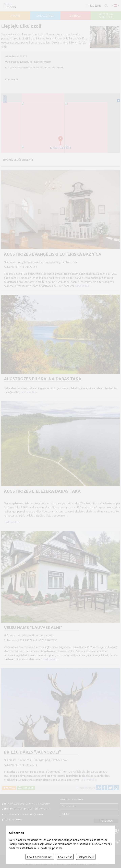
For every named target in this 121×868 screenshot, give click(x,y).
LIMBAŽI (76, 16)
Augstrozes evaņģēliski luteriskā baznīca (53, 254)
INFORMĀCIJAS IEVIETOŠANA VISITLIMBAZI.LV (27, 804)
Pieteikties (106, 821)
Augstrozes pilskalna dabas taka (43, 379)
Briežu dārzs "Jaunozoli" (32, 752)
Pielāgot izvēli (86, 857)
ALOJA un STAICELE (106, 16)
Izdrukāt (27, 788)
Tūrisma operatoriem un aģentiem (23, 814)
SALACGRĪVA (45, 16)
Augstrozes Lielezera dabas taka (42, 491)
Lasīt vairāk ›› (83, 286)
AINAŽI (15, 16)
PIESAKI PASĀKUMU (13, 820)
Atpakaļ (10, 788)
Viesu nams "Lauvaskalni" (33, 628)
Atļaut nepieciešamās (40, 857)
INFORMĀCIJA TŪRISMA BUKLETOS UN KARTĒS (27, 809)
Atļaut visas (65, 857)
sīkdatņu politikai (51, 848)
